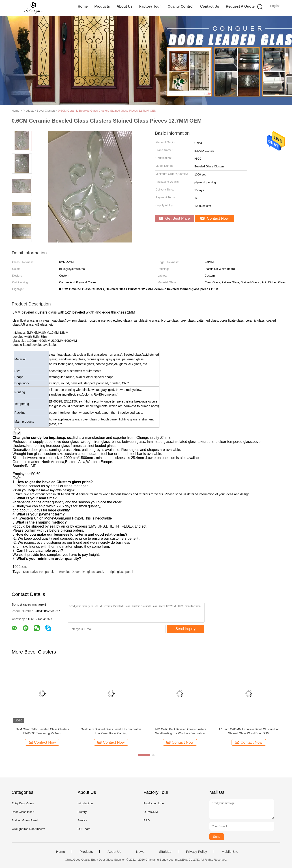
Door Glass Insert (23, 812)
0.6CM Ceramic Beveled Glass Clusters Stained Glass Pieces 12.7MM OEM (107, 111)
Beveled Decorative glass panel (81, 572)
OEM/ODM (151, 812)
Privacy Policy (196, 852)
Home (83, 6)
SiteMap (165, 852)
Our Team (84, 829)
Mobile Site (230, 852)
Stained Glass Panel (25, 820)
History (82, 812)
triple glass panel (121, 572)
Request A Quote (240, 6)
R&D (147, 820)
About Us (125, 6)
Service (82, 820)
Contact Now (215, 218)
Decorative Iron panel (38, 572)
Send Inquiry (186, 629)
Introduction (85, 803)
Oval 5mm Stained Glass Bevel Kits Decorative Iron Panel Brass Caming (111, 731)
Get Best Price (174, 218)
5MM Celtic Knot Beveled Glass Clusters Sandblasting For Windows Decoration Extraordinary (180, 731)
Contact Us (210, 6)
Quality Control (180, 6)
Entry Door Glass (23, 803)
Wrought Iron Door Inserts (28, 829)
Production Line (154, 803)
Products (102, 6)
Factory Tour (150, 6)
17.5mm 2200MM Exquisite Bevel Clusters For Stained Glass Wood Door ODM (249, 731)
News (140, 852)
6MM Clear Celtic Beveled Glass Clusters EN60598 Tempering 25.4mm (42, 731)
